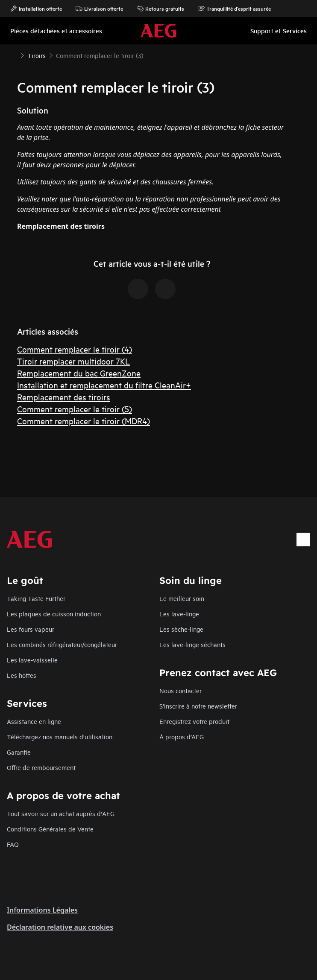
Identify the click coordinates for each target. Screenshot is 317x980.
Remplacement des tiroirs (64, 397)
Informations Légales (42, 910)
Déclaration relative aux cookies (60, 927)
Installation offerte (36, 9)
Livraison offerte (99, 9)
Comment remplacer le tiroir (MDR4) (84, 421)
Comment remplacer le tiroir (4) (75, 349)
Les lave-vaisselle (32, 660)
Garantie (19, 752)
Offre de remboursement (41, 767)
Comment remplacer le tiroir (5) (75, 409)
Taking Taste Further (36, 598)
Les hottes (22, 675)
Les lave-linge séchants (192, 644)
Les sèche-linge (181, 629)
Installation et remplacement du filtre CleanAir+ (104, 385)
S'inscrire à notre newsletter (198, 706)
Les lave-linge (179, 614)
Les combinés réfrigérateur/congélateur (62, 644)
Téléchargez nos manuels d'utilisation (60, 736)
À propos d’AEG (182, 736)
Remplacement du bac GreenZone (79, 373)
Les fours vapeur (31, 629)
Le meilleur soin (182, 598)
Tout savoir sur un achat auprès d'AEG (61, 813)
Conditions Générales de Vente (50, 829)
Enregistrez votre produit (194, 721)
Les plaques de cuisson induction (54, 614)
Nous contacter (181, 690)
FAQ (13, 844)
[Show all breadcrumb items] (14, 55)
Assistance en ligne (34, 721)
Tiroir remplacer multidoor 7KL (73, 361)
